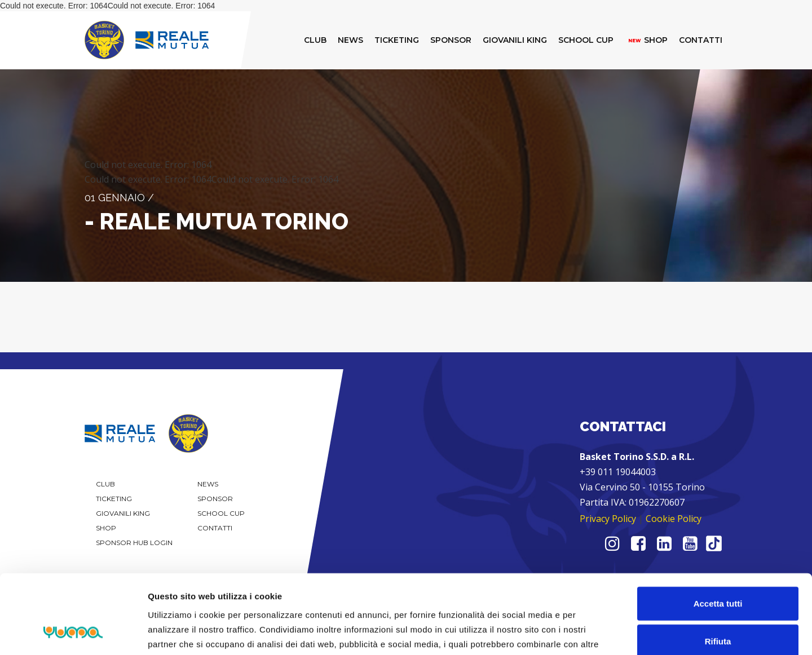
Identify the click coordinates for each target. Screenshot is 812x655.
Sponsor (215, 499)
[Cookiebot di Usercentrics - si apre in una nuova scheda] (73, 633)
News (208, 484)
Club (105, 484)
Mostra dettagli (593, 633)
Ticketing (114, 499)
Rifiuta (718, 570)
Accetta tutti (718, 531)
